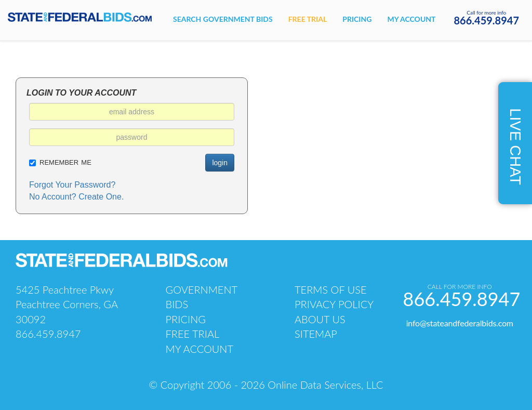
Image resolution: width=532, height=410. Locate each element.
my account (200, 349)
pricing (186, 319)
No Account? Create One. (76, 197)
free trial (193, 334)
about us (320, 319)
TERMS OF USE (331, 289)
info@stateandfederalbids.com (460, 323)
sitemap (316, 334)
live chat (515, 147)
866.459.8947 (487, 20)
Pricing (357, 19)
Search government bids (223, 19)
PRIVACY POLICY (334, 304)
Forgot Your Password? (72, 185)
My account (411, 19)
